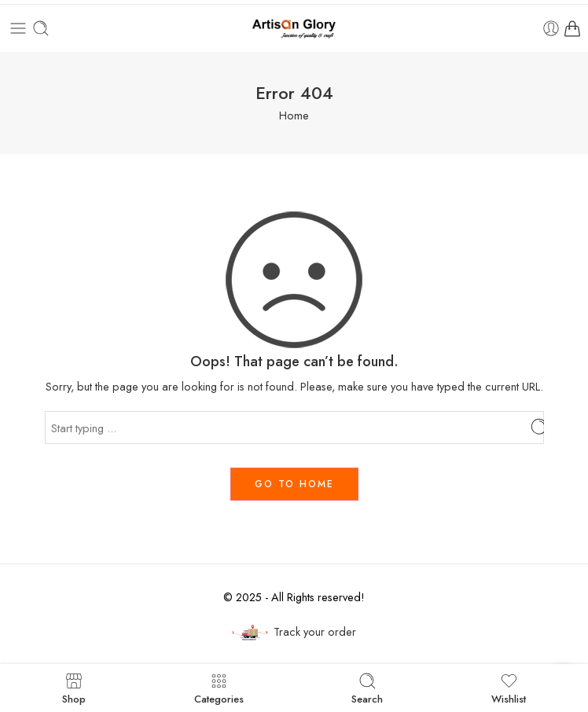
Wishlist (509, 688)
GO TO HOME (294, 484)
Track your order (294, 632)
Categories (219, 688)
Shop (74, 688)
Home (294, 115)
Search (367, 688)
